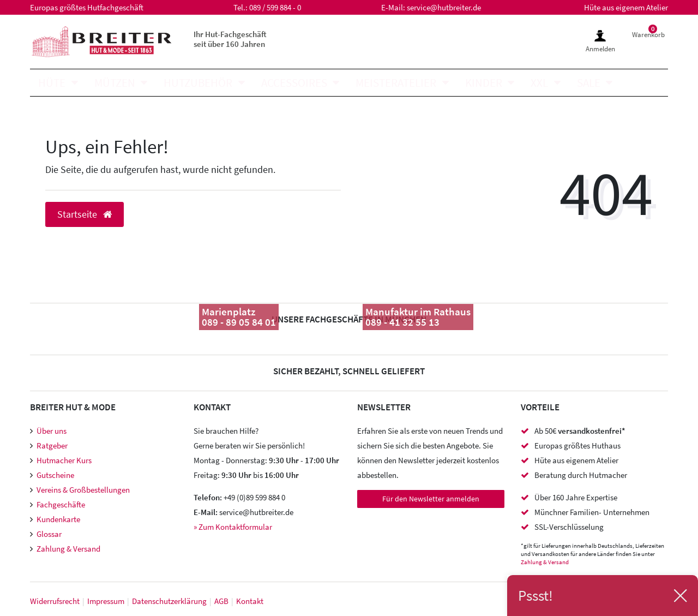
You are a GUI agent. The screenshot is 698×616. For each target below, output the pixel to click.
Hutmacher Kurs (64, 460)
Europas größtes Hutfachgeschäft (87, 7)
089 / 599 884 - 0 (275, 7)
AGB (221, 601)
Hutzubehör (198, 83)
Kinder (484, 83)
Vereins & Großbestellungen (83, 490)
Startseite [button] (85, 214)
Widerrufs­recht (55, 601)
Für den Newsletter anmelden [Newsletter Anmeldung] (431, 499)
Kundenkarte (58, 519)
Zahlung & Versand (68, 549)
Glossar (49, 534)
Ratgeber (52, 445)
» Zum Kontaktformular (233, 527)
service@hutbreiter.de (444, 7)
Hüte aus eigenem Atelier (626, 7)
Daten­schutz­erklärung (169, 601)
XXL (539, 83)
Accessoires (294, 83)
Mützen (115, 83)
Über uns (52, 431)
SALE (589, 83)
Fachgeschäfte (61, 504)
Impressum (106, 601)
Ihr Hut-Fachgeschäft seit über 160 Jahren (230, 39)
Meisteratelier (396, 83)
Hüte (52, 83)
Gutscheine (55, 475)
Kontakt (250, 601)
